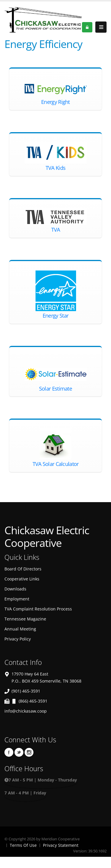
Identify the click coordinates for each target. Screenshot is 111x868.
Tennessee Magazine (25, 619)
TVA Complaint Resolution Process (38, 609)
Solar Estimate (55, 389)
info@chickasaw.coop (26, 711)
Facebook (9, 752)
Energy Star (55, 316)
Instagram (29, 752)
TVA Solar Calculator (56, 464)
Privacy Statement (61, 845)
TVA (56, 230)
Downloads (15, 589)
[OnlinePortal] (43, 19)
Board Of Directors (23, 569)
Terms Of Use (23, 845)
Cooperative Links (22, 579)
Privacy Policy (18, 639)
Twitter (19, 752)
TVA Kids (55, 168)
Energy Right (55, 102)
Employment (17, 599)
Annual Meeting (20, 629)
